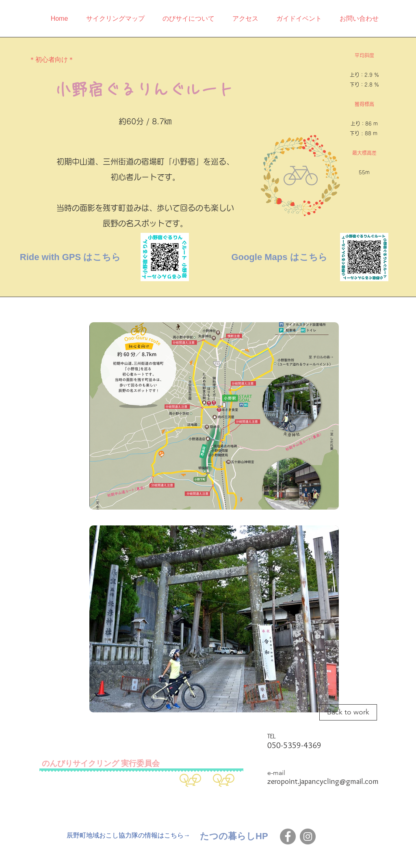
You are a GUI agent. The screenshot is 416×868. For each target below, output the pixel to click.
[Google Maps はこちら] (279, 257)
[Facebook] (288, 837)
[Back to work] (348, 712)
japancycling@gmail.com (339, 781)
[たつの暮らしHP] (234, 836)
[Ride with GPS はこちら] (70, 257)
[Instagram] (308, 837)
